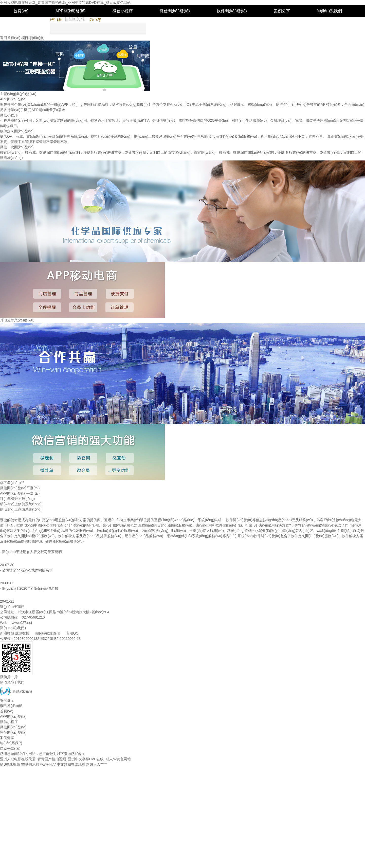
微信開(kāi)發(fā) (175, 11)
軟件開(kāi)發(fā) (232, 11)
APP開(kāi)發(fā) (71, 11)
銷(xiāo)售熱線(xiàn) (16, 691)
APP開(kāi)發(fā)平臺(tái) (20, 493)
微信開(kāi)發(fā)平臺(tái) (20, 488)
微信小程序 (123, 11)
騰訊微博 (22, 633)
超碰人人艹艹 (97, 764)
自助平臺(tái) (25, 22)
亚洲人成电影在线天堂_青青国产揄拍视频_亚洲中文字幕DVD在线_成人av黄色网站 (65, 3)
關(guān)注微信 (48, 633)
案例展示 (7, 700)
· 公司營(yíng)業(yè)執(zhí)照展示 (26, 570)
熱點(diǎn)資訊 (12, 547)
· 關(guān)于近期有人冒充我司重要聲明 (31, 552)
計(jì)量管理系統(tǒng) (17, 499)
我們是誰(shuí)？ (12, 515)
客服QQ (72, 633)
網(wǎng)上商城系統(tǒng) (21, 509)
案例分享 (282, 11)
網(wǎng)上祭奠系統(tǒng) (21, 504)
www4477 (48, 764)
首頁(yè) (21, 11)
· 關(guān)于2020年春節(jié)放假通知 (29, 588)
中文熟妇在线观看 (71, 764)
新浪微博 (7, 633)
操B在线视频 (10, 764)
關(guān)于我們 (12, 682)
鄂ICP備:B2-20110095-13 (61, 639)
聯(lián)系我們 (330, 11)
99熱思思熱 (30, 764)
